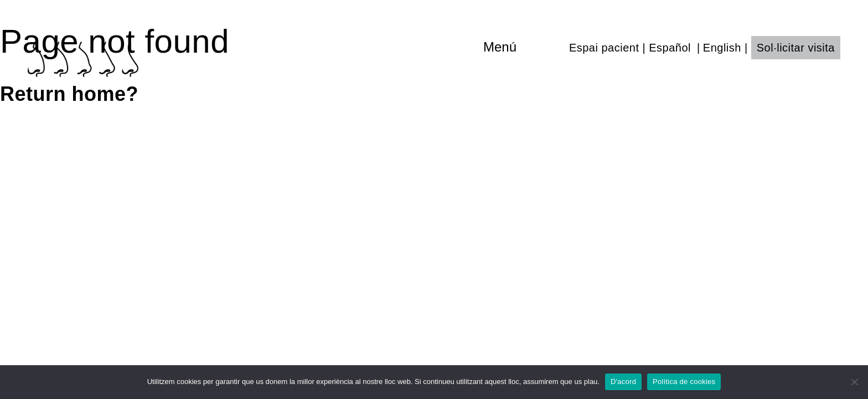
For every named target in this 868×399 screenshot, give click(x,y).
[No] (854, 382)
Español (670, 48)
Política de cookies (684, 382)
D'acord (623, 382)
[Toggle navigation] (523, 47)
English (722, 48)
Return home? (69, 94)
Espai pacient (604, 48)
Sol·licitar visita (796, 48)
